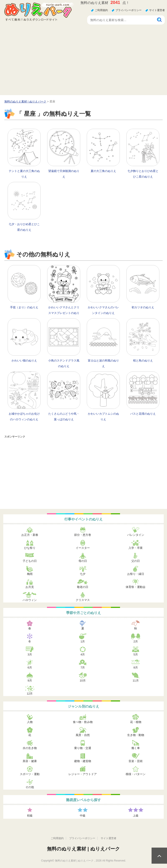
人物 (30, 722)
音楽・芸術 (136, 761)
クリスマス (83, 600)
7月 (83, 668)
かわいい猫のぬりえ (24, 361)
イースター (83, 548)
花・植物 (136, 722)
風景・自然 (83, 735)
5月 (136, 654)
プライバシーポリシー (129, 10)
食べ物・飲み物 (83, 722)
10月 (83, 681)
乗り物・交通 (83, 748)
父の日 (136, 561)
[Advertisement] (83, 63)
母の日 (83, 561)
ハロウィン (30, 600)
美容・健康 (30, 761)
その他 (30, 787)
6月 (30, 668)
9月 (30, 681)
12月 (30, 694)
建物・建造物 (83, 761)
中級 (83, 816)
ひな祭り (30, 548)
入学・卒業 (136, 548)
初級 (30, 816)
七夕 (83, 574)
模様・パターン (136, 774)
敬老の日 (83, 587)
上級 (136, 816)
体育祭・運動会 (136, 587)
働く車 (136, 748)
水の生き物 (30, 748)
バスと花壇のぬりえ (143, 414)
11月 (136, 681)
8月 (136, 668)
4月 (83, 654)
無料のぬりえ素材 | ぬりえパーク (83, 849)
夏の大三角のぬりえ (103, 171)
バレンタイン (136, 535)
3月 (30, 654)
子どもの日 (30, 561)
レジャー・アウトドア (83, 774)
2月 (136, 641)
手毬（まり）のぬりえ (24, 307)
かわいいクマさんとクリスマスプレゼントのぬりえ (64, 313)
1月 (83, 641)
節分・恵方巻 (83, 535)
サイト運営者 (157, 10)
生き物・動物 (136, 735)
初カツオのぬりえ (143, 307)
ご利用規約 (101, 10)
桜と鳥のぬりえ (143, 361)
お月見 (30, 587)
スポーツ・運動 (30, 774)
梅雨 (30, 574)
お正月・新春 (30, 535)
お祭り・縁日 (136, 574)
